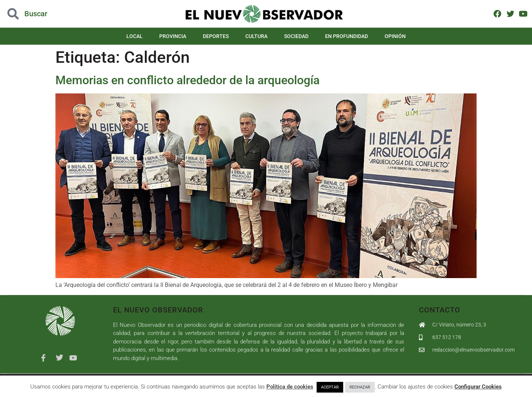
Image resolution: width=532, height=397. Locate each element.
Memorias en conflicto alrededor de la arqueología (187, 80)
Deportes (216, 36)
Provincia (173, 36)
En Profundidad (347, 36)
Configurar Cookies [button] (478, 387)
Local (134, 36)
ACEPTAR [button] (330, 387)
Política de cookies (290, 387)
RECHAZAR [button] (360, 387)
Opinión (395, 36)
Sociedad (296, 36)
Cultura (256, 36)
